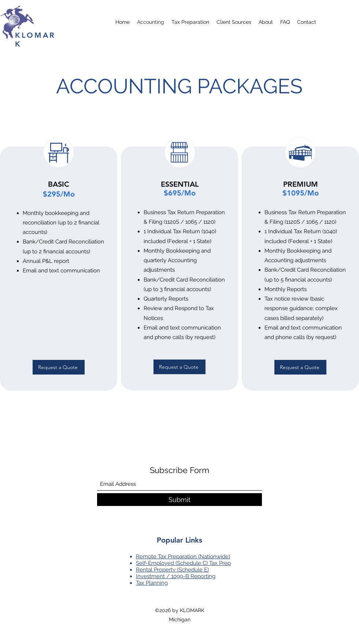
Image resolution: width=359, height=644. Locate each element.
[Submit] (179, 500)
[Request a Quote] (59, 367)
